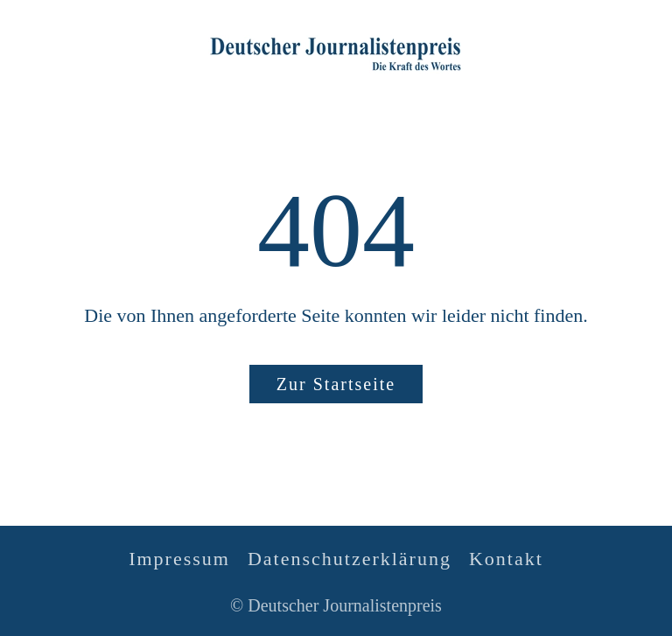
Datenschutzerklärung (350, 559)
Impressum (179, 559)
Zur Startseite (336, 384)
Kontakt (506, 559)
